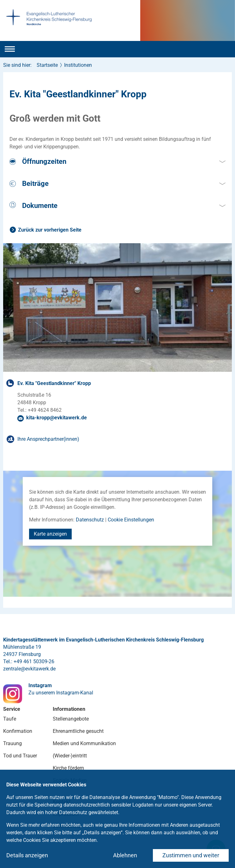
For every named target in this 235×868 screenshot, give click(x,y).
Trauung (12, 743)
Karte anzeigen (50, 534)
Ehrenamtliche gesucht (78, 731)
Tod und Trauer (20, 756)
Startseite (47, 65)
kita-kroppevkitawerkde (57, 418)
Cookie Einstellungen (131, 520)
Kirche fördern (68, 768)
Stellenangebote (71, 719)
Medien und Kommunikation (84, 743)
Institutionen (78, 65)
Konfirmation (18, 731)
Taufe (10, 719)
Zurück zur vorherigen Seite (50, 230)
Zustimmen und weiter (191, 855)
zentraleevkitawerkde (29, 669)
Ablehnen (125, 855)
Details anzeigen (27, 855)
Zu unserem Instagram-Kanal (61, 693)
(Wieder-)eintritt (70, 756)
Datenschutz (90, 520)
